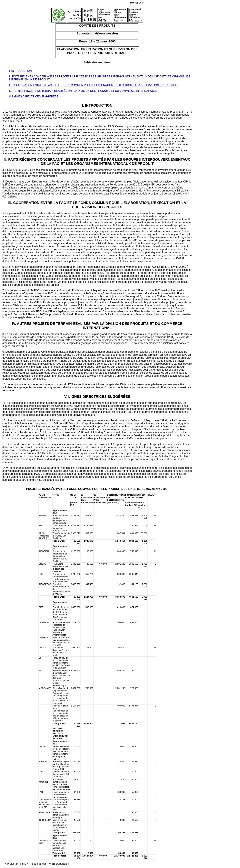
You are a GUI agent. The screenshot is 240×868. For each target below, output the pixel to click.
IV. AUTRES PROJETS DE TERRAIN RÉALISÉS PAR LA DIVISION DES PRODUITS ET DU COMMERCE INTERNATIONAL (83, 91)
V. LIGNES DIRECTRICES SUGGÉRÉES (34, 96)
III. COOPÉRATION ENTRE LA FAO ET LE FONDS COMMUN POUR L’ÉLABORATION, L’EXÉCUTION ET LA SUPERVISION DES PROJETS (94, 85)
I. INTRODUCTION (20, 71)
